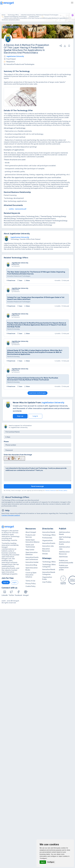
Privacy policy (63, 490)
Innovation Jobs (48, 546)
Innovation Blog (31, 565)
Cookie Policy (31, 586)
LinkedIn (5, 593)
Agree (43, 862)
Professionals (47, 538)
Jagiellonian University (15, 56)
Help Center (30, 550)
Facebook (18, 593)
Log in (35, 416)
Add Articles (63, 557)
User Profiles (47, 582)
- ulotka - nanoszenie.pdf (17, 209)
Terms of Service (50, 490)
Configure (51, 862)
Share (27, 281)
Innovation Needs (49, 532)
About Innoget (31, 532)
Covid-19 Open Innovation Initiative (31, 575)
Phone (6, 442)
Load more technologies (37, 393)
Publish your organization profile (64, 568)
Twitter (11, 593)
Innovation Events (49, 543)
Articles (45, 554)
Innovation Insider (32, 562)
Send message (38, 486)
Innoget (26, 593)
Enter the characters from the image (18, 455)
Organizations (47, 541)
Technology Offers (49, 535)
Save (20, 281)
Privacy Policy (31, 584)
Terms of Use (30, 581)
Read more (11, 281)
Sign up (20, 416)
